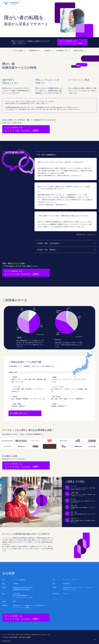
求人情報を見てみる (19, 413)
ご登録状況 (47, 51)
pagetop (95, 639)
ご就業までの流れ (78, 51)
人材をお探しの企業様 (24, 637)
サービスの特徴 (18, 51)
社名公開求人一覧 (62, 51)
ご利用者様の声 (33, 51)
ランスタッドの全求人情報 (10, 637)
